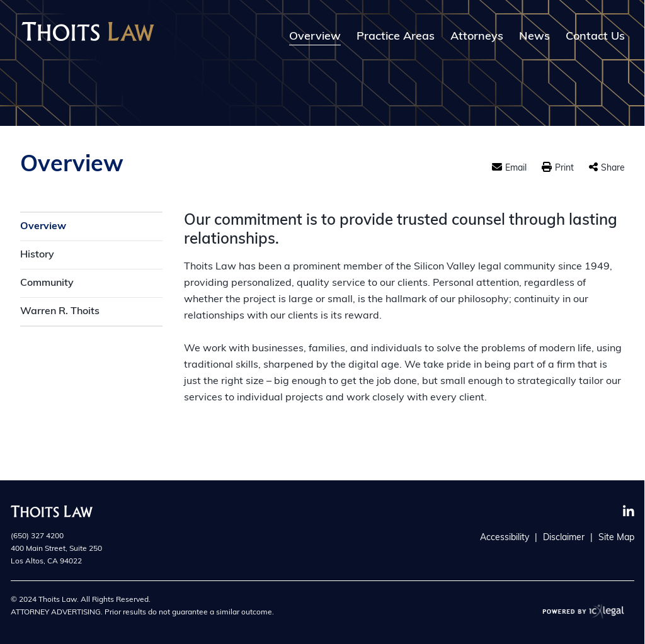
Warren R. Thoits (60, 312)
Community (47, 283)
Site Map (616, 538)
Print (564, 168)
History (37, 255)
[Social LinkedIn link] (629, 512)
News (534, 37)
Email (516, 168)
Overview (315, 37)
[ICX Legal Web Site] (584, 611)
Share (613, 168)
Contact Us (595, 37)
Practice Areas (396, 37)
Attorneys (477, 37)
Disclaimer (564, 538)
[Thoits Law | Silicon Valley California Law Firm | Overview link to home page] (88, 31)
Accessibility (505, 538)
